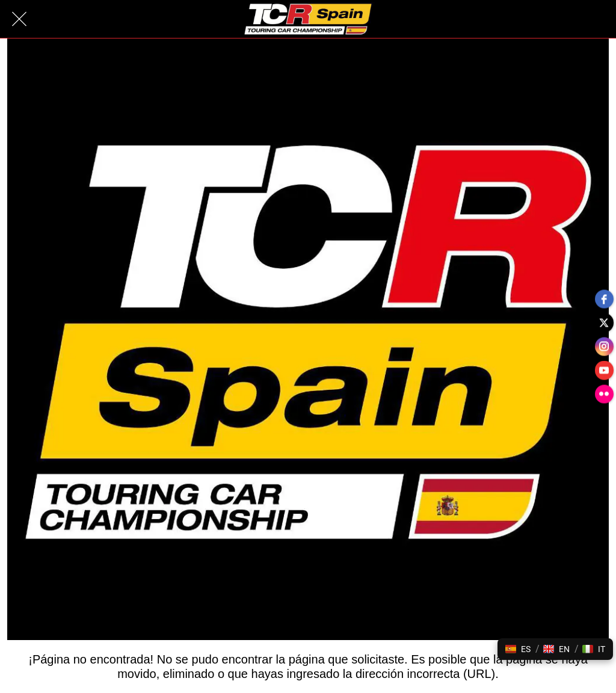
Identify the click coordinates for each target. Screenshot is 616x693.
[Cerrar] (19, 19)
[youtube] (604, 371)
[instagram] (604, 346)
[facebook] (604, 298)
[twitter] (604, 322)
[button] (518, 649)
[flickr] (604, 395)
